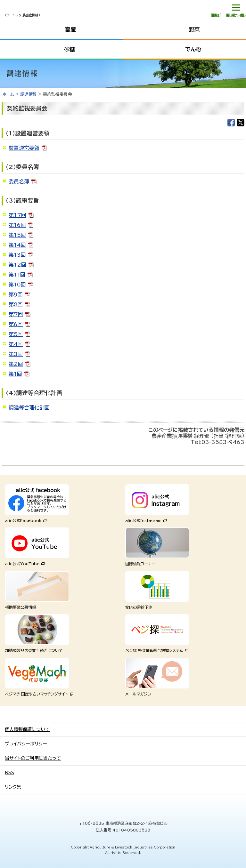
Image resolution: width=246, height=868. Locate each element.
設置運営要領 (24, 148)
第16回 (17, 225)
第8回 (16, 304)
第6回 (16, 324)
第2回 (16, 364)
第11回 (17, 275)
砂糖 (70, 49)
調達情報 (29, 94)
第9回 (16, 294)
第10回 (17, 285)
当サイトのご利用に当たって (33, 758)
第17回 (17, 215)
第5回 (16, 334)
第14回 (17, 245)
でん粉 (193, 49)
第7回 (16, 314)
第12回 (17, 265)
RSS (9, 773)
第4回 (16, 344)
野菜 (194, 29)
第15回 (17, 235)
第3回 (16, 354)
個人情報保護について (27, 729)
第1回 (15, 374)
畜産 (70, 29)
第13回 (17, 255)
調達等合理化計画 (29, 407)
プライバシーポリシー (26, 744)
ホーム (8, 94)
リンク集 (13, 787)
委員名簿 (19, 181)
